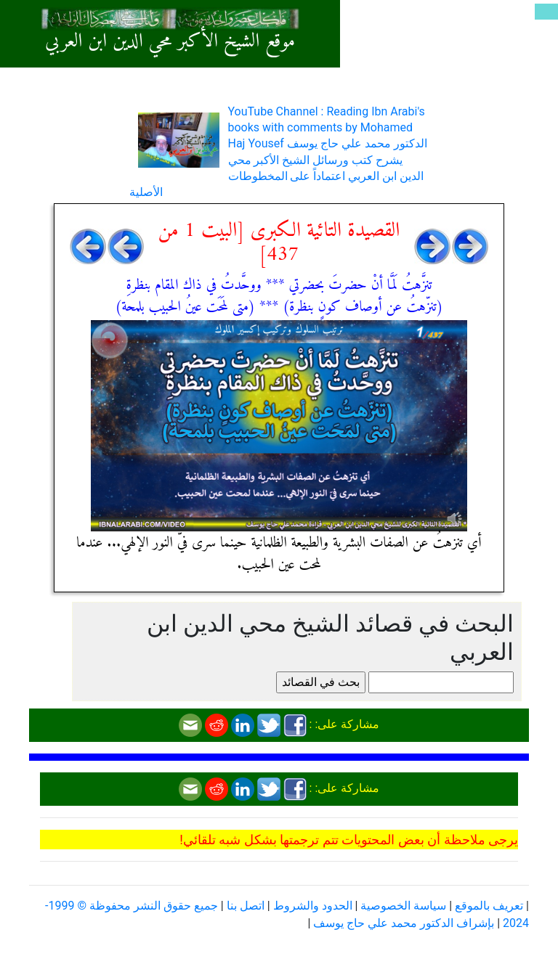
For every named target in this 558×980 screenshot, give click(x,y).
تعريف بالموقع (489, 906)
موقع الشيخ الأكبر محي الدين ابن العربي (170, 42)
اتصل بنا (246, 906)
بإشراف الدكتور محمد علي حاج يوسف (404, 923)
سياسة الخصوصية (403, 906)
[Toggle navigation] (546, 12)
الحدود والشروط (313, 906)
